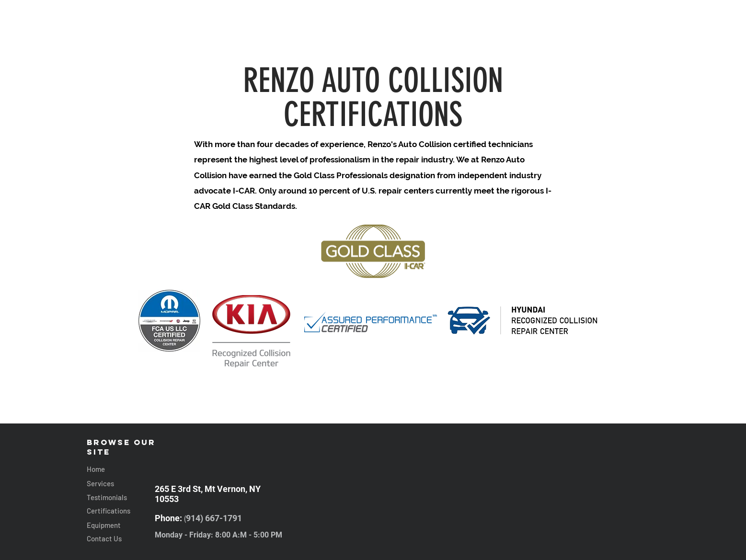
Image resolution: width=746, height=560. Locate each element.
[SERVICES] (234, 38)
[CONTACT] (507, 38)
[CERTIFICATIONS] (454, 38)
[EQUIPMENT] (281, 38)
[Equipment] (121, 525)
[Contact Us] (121, 539)
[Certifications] (121, 511)
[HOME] (190, 38)
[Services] (121, 484)
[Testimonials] (121, 497)
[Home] (121, 469)
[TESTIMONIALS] (560, 38)
